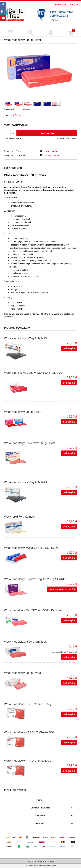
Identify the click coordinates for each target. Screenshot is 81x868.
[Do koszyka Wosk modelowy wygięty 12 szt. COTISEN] (69, 558)
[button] (10, 32)
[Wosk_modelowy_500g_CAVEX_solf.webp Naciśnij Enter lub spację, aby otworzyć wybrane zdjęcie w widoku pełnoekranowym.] (40, 71)
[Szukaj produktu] (30, 32)
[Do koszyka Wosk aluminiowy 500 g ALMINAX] (69, 348)
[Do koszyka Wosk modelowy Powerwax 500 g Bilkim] (69, 453)
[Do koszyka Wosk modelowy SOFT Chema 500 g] (69, 714)
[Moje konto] (51, 32)
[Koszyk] (71, 32)
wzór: (7, 125)
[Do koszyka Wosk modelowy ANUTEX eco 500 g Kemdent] (69, 620)
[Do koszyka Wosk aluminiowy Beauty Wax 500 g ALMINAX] (69, 383)
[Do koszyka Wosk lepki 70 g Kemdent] (69, 527)
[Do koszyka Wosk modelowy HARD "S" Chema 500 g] (69, 742)
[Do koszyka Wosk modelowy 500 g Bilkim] (69, 422)
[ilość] (7, 133)
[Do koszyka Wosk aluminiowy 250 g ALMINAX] (69, 492)
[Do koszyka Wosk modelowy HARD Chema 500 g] (69, 771)
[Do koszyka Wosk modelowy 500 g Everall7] (69, 683)
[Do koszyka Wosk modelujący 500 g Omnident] (69, 657)
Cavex (18, 151)
